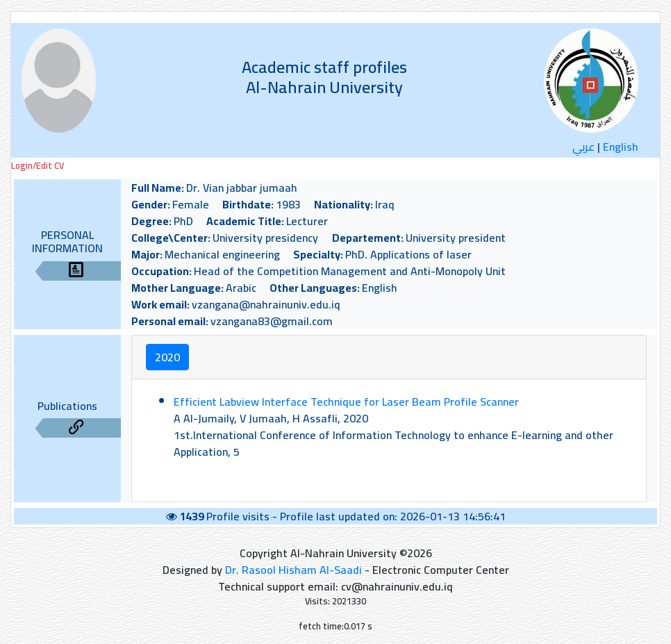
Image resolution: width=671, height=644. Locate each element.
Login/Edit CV (38, 166)
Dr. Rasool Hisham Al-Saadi (293, 570)
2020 (167, 357)
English (621, 147)
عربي (583, 147)
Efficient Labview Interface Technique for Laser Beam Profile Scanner (346, 402)
